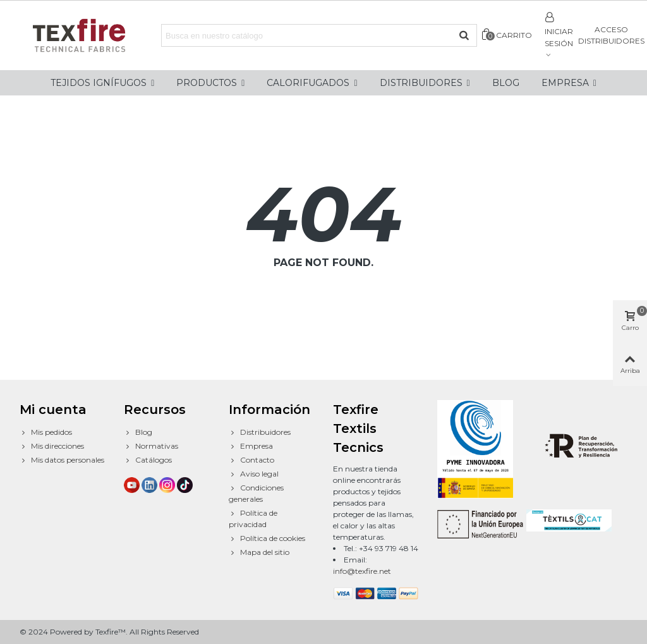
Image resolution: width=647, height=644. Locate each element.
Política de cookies (267, 538)
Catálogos (148, 460)
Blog (138, 432)
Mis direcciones (52, 446)
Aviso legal (254, 474)
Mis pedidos (46, 432)
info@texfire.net (362, 571)
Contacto (251, 460)
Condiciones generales (256, 493)
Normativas (151, 446)
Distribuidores (260, 432)
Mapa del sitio (259, 552)
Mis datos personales (62, 460)
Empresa (251, 446)
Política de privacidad (253, 518)
